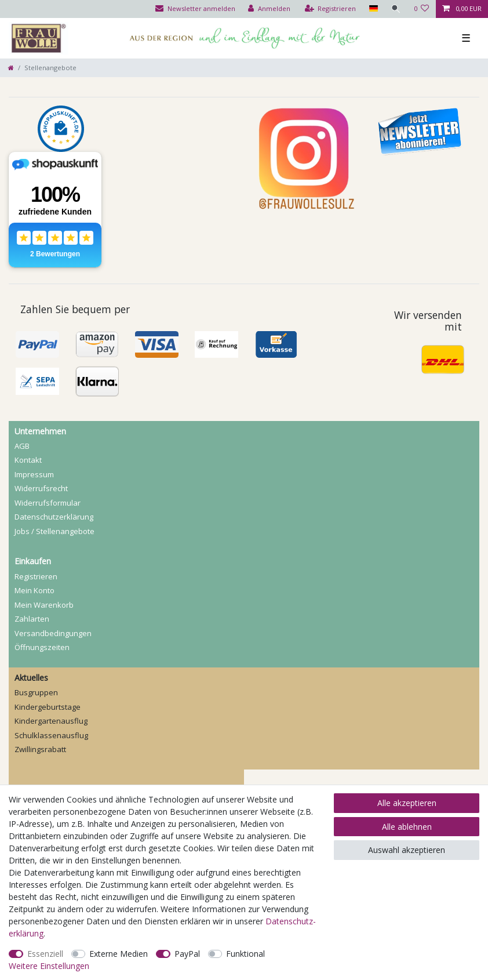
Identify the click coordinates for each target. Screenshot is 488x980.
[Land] (373, 9)
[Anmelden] (269, 9)
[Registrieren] (331, 9)
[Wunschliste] (422, 9)
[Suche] (396, 9)
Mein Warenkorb (44, 605)
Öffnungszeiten (42, 647)
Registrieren (36, 576)
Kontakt (28, 460)
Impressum (34, 474)
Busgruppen (36, 692)
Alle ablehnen (407, 827)
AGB (22, 446)
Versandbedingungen (53, 633)
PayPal (187, 954)
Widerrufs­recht (41, 488)
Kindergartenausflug (51, 721)
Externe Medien (119, 954)
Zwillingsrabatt (40, 749)
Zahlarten (32, 619)
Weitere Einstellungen (49, 966)
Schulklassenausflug (51, 735)
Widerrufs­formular (48, 503)
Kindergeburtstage (48, 707)
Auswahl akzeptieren (407, 850)
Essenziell (45, 954)
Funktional (245, 954)
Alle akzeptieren (407, 803)
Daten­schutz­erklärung (54, 517)
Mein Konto (34, 590)
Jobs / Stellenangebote (54, 531)
